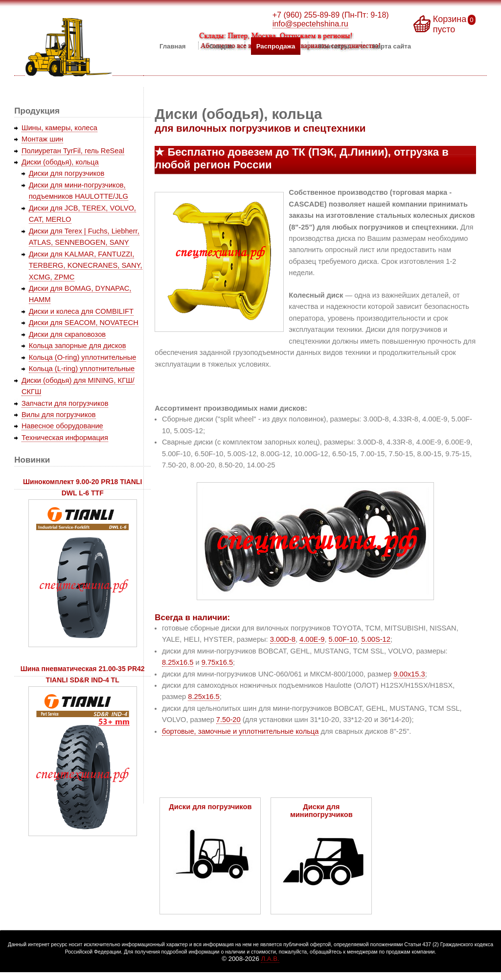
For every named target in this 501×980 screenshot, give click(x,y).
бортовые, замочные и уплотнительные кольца (240, 731)
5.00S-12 (376, 639)
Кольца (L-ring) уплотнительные (82, 369)
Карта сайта (392, 46)
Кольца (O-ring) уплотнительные (83, 357)
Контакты (334, 46)
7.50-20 (228, 720)
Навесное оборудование (62, 426)
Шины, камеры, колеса (59, 128)
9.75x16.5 (217, 662)
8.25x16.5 (178, 662)
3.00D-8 (283, 639)
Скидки (221, 46)
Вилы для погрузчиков (59, 415)
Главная (173, 46)
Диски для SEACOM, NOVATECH (84, 323)
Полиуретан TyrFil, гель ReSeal (73, 151)
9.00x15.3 (409, 674)
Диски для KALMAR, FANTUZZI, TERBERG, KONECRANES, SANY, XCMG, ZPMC (86, 266)
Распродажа (276, 46)
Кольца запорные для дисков (78, 346)
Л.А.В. (270, 959)
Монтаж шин (42, 139)
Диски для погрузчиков (67, 173)
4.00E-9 (312, 639)
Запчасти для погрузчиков (65, 403)
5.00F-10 (343, 639)
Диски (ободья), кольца (60, 162)
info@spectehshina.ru (310, 24)
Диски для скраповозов (67, 334)
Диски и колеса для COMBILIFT (81, 311)
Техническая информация (65, 438)
